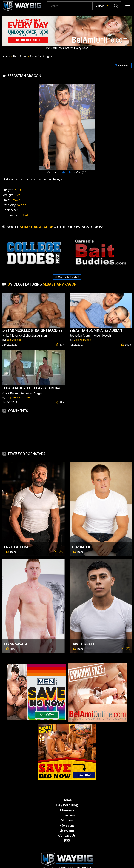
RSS (67, 840)
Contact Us (67, 835)
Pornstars (67, 815)
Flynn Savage (16, 644)
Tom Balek (81, 547)
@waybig (67, 825)
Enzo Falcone (17, 547)
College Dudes (82, 340)
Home (6, 56)
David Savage (83, 644)
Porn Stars (20, 56)
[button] (102, 6)
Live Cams (67, 830)
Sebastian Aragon (41, 56)
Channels (67, 810)
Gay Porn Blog (67, 805)
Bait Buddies (14, 340)
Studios (67, 820)
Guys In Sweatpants (19, 397)
